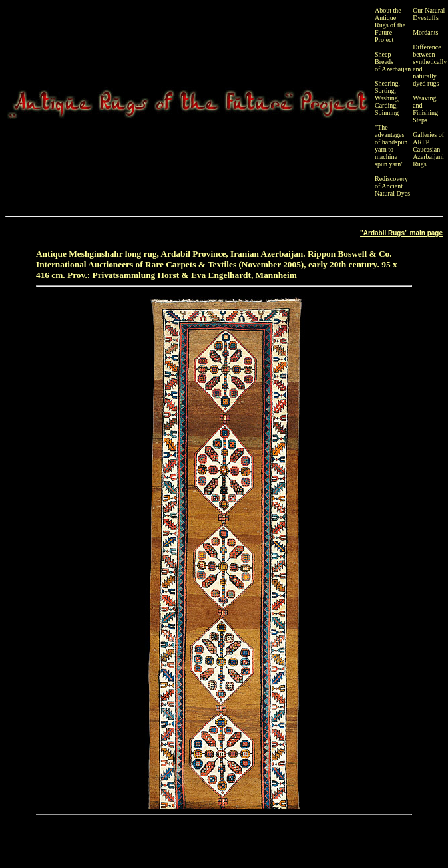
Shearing (387, 83)
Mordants (425, 32)
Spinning (387, 113)
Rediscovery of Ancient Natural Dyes (392, 186)
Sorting (384, 91)
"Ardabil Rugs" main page (401, 233)
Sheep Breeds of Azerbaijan (393, 62)
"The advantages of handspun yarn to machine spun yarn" (391, 146)
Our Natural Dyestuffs (429, 14)
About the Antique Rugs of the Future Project (390, 25)
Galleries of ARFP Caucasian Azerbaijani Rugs (428, 149)
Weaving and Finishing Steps (425, 109)
